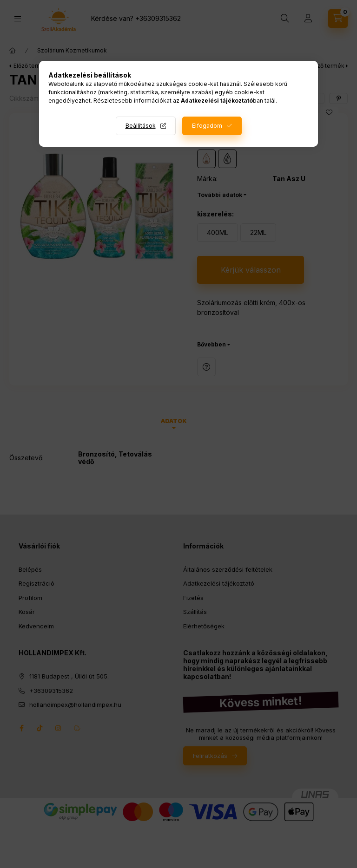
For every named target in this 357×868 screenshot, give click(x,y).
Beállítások (141, 126)
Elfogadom (207, 126)
